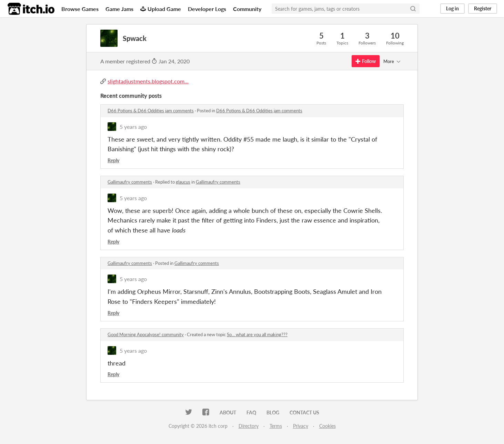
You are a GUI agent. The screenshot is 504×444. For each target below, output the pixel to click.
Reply (113, 160)
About (228, 412)
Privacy (301, 426)
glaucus (183, 182)
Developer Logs (207, 9)
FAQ (251, 412)
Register (483, 8)
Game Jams (119, 9)
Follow (366, 61)
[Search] (413, 9)
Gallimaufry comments (130, 182)
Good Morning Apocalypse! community (146, 334)
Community (247, 9)
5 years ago (133, 127)
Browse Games (80, 9)
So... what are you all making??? (257, 334)
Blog (273, 412)
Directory (249, 426)
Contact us (304, 412)
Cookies (327, 426)
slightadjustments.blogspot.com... (148, 81)
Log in (452, 8)
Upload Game (161, 9)
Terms (276, 426)
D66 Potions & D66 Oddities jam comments (151, 111)
